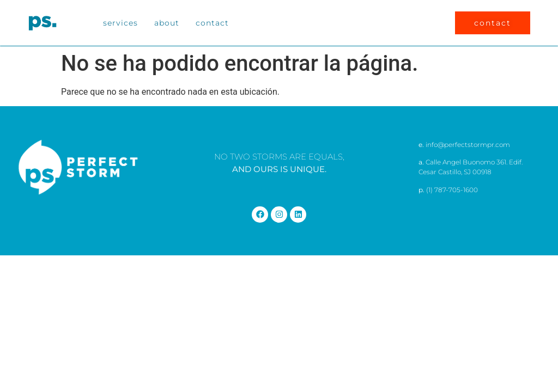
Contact (212, 23)
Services (120, 23)
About (167, 23)
